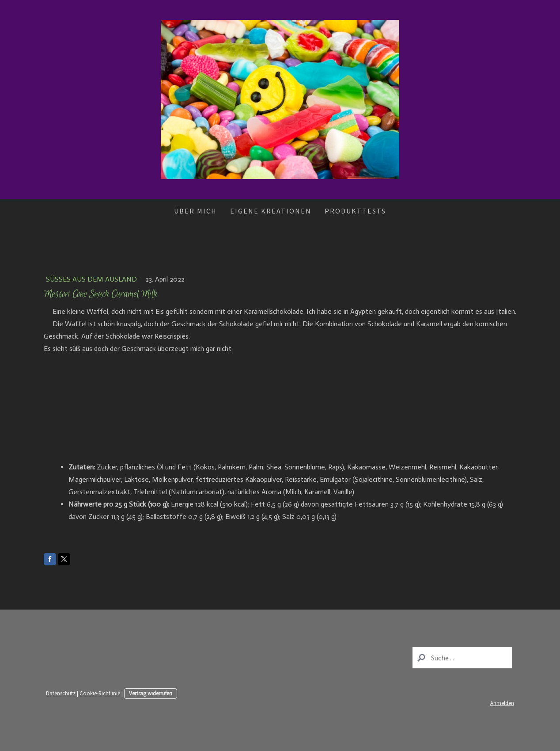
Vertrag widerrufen (151, 693)
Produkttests (355, 211)
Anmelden (502, 703)
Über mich (195, 211)
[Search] (462, 658)
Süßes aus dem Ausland (92, 279)
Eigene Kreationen (271, 211)
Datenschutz (61, 693)
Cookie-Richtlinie (100, 693)
